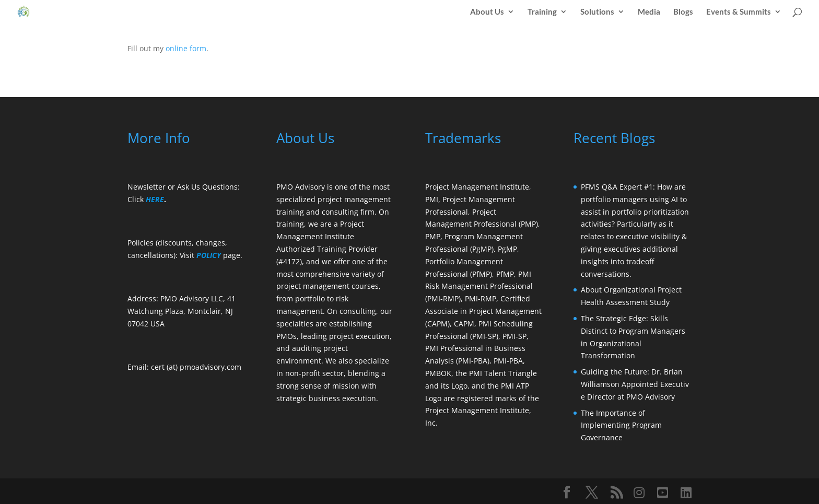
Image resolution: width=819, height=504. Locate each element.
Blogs (683, 12)
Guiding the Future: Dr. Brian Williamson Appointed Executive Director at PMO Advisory (635, 384)
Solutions (597, 12)
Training (542, 12)
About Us (487, 12)
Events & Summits (739, 12)
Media (649, 12)
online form (186, 48)
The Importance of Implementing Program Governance (621, 425)
